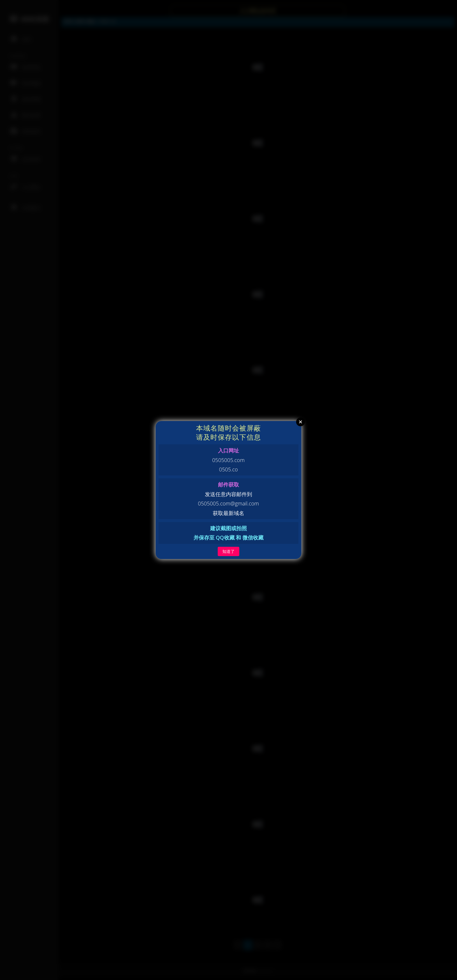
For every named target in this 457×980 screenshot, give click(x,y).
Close (300, 422)
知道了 (228, 551)
